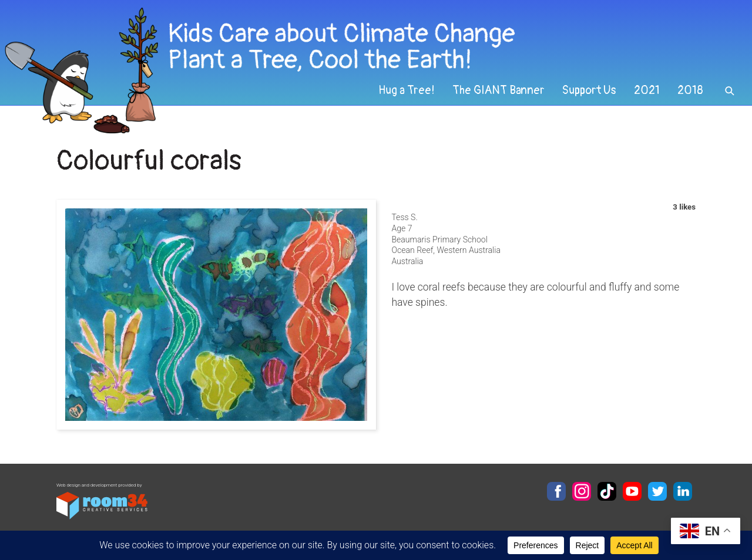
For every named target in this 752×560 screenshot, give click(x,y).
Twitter (657, 491)
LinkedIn (683, 491)
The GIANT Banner (498, 90)
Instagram (582, 491)
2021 (647, 90)
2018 (690, 90)
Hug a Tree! (407, 90)
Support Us (589, 90)
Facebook (556, 491)
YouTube (632, 491)
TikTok (607, 491)
